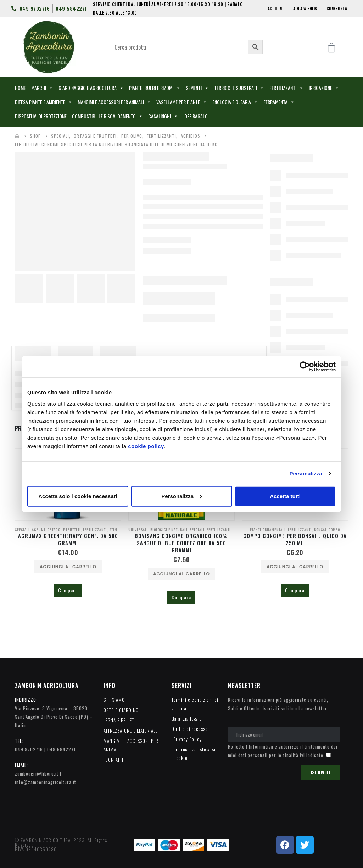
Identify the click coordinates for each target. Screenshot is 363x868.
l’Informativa (260, 746)
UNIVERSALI (138, 529)
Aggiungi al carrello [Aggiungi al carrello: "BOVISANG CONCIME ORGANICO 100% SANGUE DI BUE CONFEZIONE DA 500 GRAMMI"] (181, 574)
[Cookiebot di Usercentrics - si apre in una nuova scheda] (305, 367)
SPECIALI (22, 529)
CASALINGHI (163, 116)
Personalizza (306, 474)
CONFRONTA (337, 9)
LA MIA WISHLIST (305, 9)
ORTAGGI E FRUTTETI (64, 529)
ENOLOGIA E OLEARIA (235, 102)
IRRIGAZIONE (324, 88)
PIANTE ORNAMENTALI (268, 529)
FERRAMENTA (279, 102)
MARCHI (42, 88)
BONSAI (320, 529)
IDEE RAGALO (196, 116)
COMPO (334, 529)
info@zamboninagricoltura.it (46, 782)
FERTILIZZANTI (286, 88)
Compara (68, 590)
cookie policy (146, 446)
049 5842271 (61, 749)
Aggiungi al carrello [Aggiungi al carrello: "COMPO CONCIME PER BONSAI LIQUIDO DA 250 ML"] (295, 567)
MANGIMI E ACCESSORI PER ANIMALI (114, 102)
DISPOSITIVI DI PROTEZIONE (41, 116)
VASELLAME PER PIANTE (182, 102)
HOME (20, 88)
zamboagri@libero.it (37, 773)
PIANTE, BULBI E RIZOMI (155, 88)
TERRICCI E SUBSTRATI (239, 88)
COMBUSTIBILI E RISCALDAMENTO (107, 116)
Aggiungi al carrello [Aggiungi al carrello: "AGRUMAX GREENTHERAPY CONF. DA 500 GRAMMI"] (68, 567)
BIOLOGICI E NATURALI (169, 529)
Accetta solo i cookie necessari (78, 496)
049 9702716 (29, 749)
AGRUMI (39, 529)
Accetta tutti (285, 496)
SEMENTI (197, 88)
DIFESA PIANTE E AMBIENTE (44, 102)
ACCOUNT (276, 9)
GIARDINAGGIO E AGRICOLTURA (91, 88)
